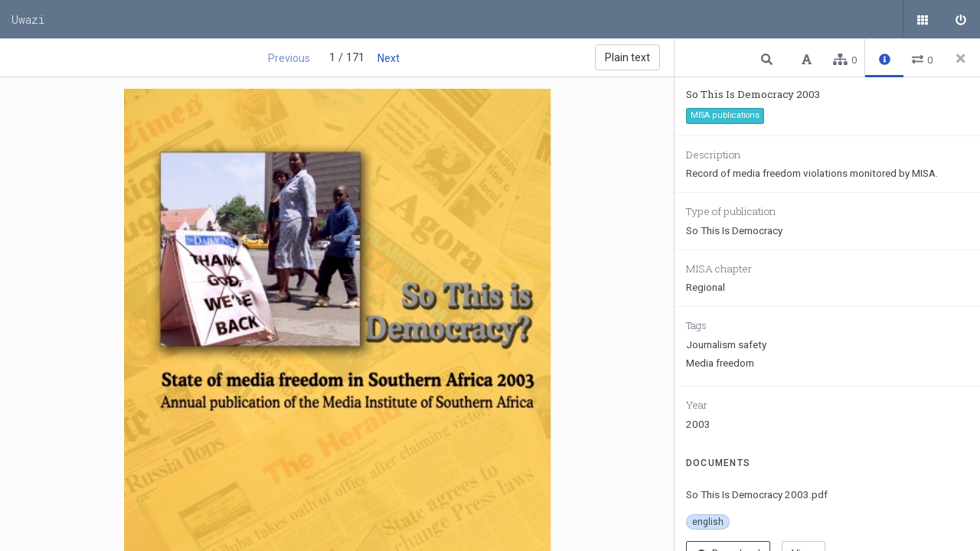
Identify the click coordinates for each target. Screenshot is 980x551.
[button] (769, 59)
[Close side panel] (961, 58)
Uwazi (28, 19)
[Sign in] (961, 19)
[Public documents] (923, 19)
